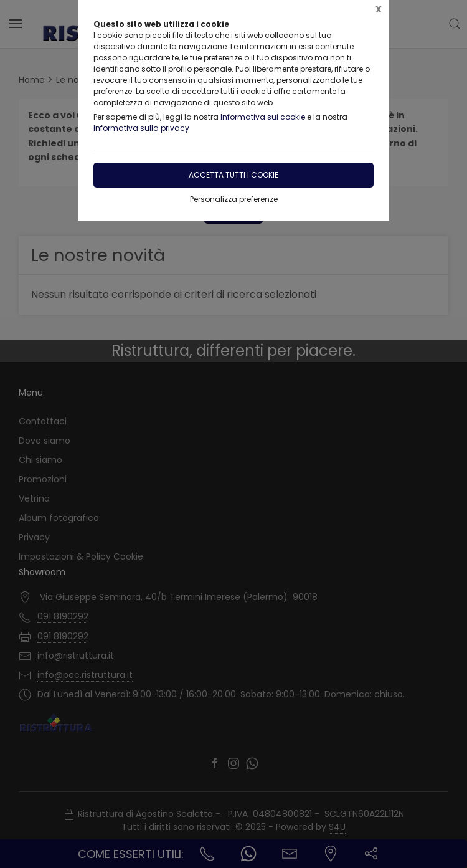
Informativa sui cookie (263, 117)
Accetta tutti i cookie (233, 175)
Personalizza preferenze (234, 199)
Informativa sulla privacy (141, 128)
